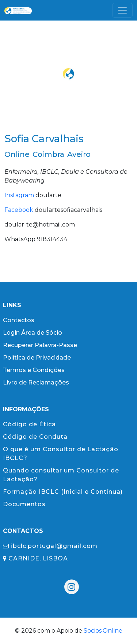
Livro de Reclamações (36, 382)
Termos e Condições (34, 370)
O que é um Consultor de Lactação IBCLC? (61, 454)
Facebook (19, 210)
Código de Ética (29, 424)
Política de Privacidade (37, 358)
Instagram (19, 195)
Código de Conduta (35, 437)
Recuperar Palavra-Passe (40, 345)
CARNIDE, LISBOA (35, 558)
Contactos (19, 320)
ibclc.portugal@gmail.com (50, 546)
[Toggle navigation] (122, 10)
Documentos (24, 504)
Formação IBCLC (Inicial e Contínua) (63, 492)
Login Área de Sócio (33, 333)
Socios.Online (103, 631)
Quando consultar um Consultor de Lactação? (61, 475)
